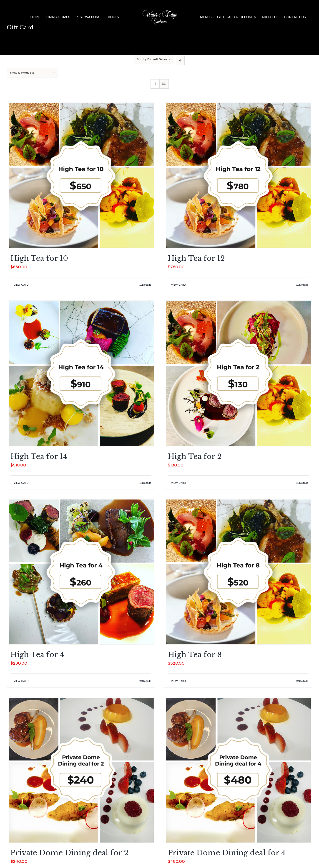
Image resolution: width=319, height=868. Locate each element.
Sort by (152, 59)
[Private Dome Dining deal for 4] (238, 770)
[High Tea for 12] (238, 176)
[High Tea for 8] (238, 572)
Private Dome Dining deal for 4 (227, 853)
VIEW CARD (21, 285)
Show (22, 73)
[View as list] (164, 84)
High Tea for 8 (195, 655)
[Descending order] (180, 60)
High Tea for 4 (37, 655)
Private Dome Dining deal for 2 (69, 853)
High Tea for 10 (39, 258)
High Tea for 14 (39, 456)
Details (147, 285)
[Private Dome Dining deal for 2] (81, 770)
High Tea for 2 (195, 456)
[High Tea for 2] (238, 374)
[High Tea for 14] (81, 374)
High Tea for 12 (196, 258)
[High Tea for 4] (81, 572)
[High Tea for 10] (81, 176)
